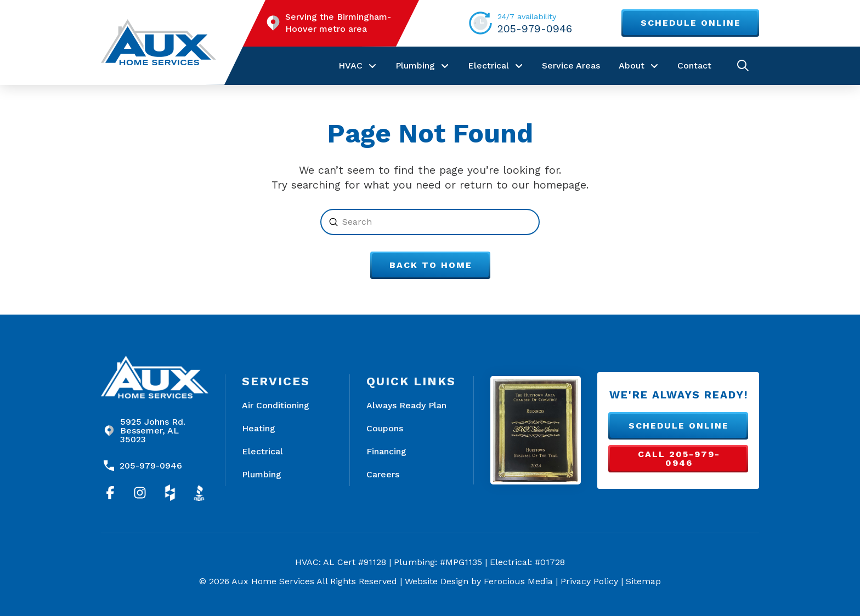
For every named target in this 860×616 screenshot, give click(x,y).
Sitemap (643, 581)
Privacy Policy (589, 581)
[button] (743, 65)
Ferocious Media (518, 581)
